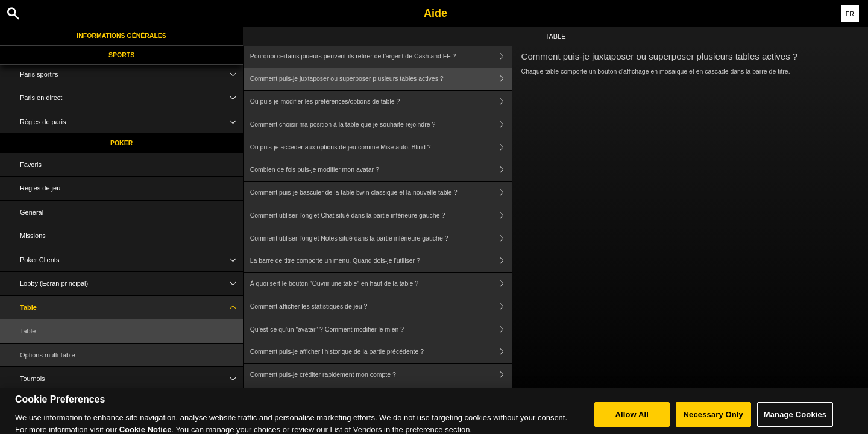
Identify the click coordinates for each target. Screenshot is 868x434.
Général (32, 212)
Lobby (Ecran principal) (131, 284)
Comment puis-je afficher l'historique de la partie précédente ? (381, 352)
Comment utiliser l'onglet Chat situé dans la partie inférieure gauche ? (381, 215)
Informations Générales (121, 36)
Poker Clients (131, 260)
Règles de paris (131, 122)
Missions (33, 236)
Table (131, 308)
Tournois (131, 379)
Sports (121, 55)
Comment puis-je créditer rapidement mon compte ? (381, 375)
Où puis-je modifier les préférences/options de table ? (381, 102)
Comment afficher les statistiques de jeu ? (381, 307)
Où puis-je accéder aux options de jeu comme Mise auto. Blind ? (381, 147)
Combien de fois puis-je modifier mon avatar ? (381, 170)
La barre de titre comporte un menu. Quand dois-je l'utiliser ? (381, 261)
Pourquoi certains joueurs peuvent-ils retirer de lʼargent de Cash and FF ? (381, 56)
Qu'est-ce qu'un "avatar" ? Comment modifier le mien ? (381, 329)
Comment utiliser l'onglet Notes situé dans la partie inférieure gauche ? (381, 238)
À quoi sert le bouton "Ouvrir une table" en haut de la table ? (381, 284)
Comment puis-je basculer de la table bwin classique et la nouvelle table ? (381, 193)
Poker (121, 143)
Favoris (31, 165)
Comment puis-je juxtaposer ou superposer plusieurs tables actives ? (381, 79)
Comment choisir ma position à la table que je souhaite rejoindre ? (381, 124)
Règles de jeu (40, 188)
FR (850, 14)
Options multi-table (48, 355)
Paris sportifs (131, 74)
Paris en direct (131, 98)
